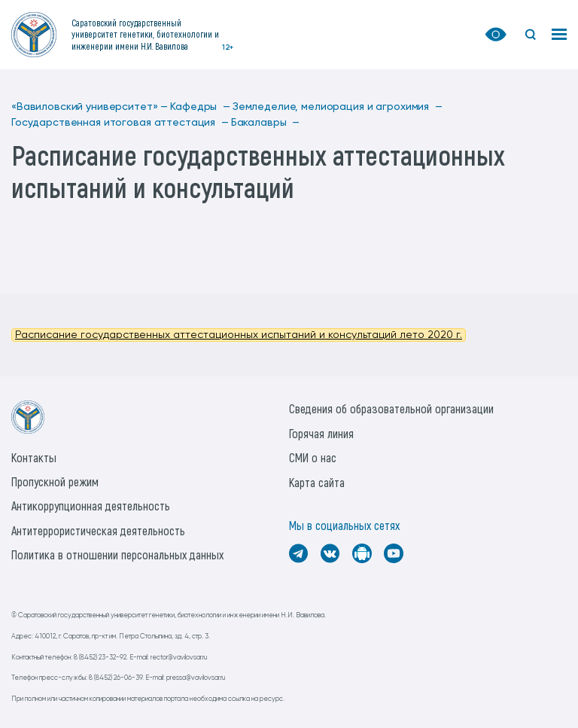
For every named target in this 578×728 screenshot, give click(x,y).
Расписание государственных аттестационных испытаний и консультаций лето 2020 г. (239, 335)
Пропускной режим (55, 481)
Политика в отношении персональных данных (117, 554)
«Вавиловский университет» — (90, 107)
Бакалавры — (265, 123)
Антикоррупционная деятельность (91, 506)
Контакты (34, 457)
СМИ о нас (313, 457)
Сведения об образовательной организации (391, 408)
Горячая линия (321, 433)
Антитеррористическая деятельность (98, 530)
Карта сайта (317, 482)
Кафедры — (200, 107)
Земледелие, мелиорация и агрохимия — (338, 107)
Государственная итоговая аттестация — (120, 123)
